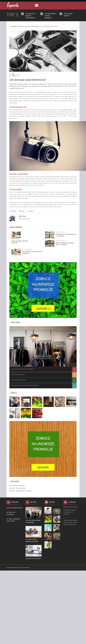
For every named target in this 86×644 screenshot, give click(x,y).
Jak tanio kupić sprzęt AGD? (18, 380)
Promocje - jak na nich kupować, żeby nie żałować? (25, 385)
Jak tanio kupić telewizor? (18, 374)
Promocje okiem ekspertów (17, 485)
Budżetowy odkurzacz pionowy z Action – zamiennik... (65, 244)
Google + (32, 211)
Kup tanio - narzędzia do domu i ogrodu (20, 491)
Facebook (13, 211)
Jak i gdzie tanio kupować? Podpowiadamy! (30, 16)
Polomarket (67, 517)
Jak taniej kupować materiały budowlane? (22, 369)
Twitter (23, 211)
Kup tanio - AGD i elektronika (17, 488)
